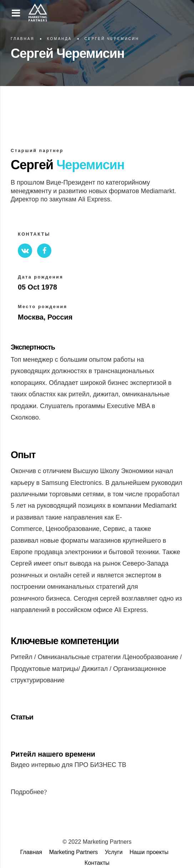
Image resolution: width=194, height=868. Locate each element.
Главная (22, 39)
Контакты (97, 863)
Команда (60, 39)
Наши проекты (149, 852)
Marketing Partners (74, 852)
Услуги (114, 852)
